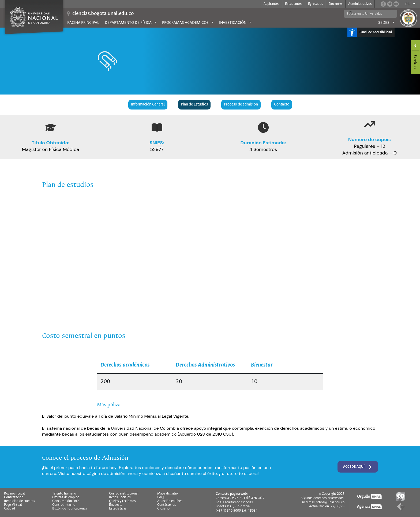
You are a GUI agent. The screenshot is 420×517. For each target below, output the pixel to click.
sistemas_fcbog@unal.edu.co (323, 502)
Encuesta (116, 505)
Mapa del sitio (168, 494)
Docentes (336, 4)
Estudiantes (294, 4)
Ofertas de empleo (66, 497)
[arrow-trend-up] (370, 124)
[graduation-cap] (51, 127)
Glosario (163, 509)
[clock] (263, 127)
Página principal (83, 23)
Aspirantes (271, 4)
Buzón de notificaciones (70, 509)
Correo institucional (124, 494)
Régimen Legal (14, 494)
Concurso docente (66, 501)
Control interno (64, 505)
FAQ (160, 497)
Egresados (316, 4)
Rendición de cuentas (20, 501)
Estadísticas (118, 509)
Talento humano (64, 494)
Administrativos (360, 4)
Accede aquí (358, 467)
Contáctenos (167, 505)
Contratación (14, 497)
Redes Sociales (120, 497)
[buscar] (366, 14)
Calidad (10, 509)
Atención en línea (170, 501)
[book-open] (157, 127)
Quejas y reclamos (122, 501)
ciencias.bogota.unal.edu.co (103, 14)
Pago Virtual (13, 505)
